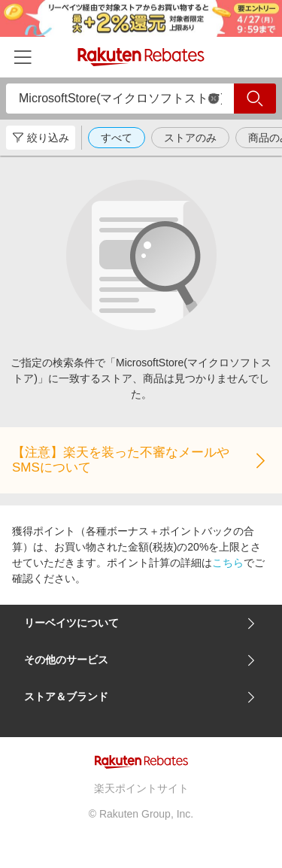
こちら (228, 563)
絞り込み (41, 138)
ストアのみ (190, 138)
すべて (117, 138)
